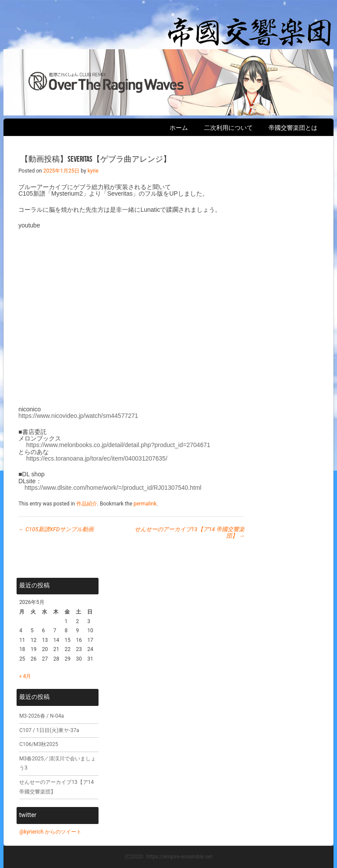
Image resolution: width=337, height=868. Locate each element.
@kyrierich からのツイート (50, 832)
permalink (145, 504)
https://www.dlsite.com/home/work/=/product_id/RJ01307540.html (113, 488)
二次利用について (228, 128)
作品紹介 (87, 504)
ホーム (179, 128)
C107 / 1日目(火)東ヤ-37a (49, 730)
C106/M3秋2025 (39, 744)
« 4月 (25, 676)
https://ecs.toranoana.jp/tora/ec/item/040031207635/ (97, 458)
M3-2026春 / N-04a (41, 716)
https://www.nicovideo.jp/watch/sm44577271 (78, 416)
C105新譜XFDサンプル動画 (56, 529)
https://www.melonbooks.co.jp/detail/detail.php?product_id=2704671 (118, 445)
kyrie (93, 171)
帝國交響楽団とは (293, 128)
